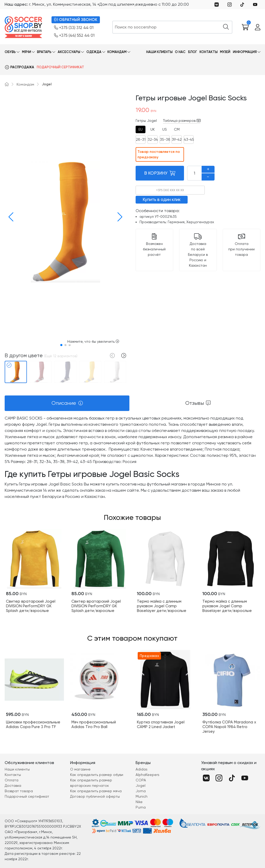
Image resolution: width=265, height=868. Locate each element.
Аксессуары (69, 52)
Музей (225, 52)
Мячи (27, 52)
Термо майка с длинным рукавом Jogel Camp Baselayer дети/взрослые (162, 606)
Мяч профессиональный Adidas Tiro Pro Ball (94, 724)
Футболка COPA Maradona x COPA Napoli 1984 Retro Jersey (229, 727)
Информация (245, 52)
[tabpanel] (132, 458)
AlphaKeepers (148, 775)
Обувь (10, 52)
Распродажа (22, 67)
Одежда (94, 52)
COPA (141, 780)
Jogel (47, 84)
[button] (10, 217)
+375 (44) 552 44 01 (74, 36)
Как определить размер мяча (96, 791)
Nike (139, 802)
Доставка (13, 785)
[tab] (141, 129)
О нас (180, 52)
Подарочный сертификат (60, 67)
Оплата (12, 780)
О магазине (80, 769)
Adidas (142, 769)
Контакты (209, 52)
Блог (193, 52)
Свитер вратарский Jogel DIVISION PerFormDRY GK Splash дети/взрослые (31, 606)
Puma (141, 807)
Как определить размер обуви (97, 775)
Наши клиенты (159, 52)
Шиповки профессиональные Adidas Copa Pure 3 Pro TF (33, 724)
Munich (142, 796)
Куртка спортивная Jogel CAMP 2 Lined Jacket (161, 724)
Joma (141, 791)
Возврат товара (19, 791)
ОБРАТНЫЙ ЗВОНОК (76, 20)
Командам (117, 52)
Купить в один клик (162, 199)
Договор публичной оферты (95, 796)
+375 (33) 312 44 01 (74, 28)
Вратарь (44, 52)
